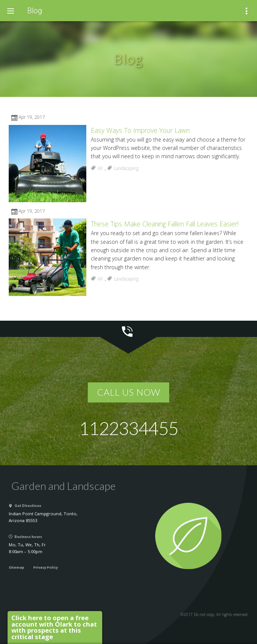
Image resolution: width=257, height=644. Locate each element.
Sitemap (16, 567)
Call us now (128, 392)
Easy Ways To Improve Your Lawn (140, 130)
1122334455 (128, 428)
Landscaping (126, 168)
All (100, 168)
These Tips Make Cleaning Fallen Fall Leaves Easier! (165, 224)
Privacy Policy (46, 567)
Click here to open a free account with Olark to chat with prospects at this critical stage (54, 627)
